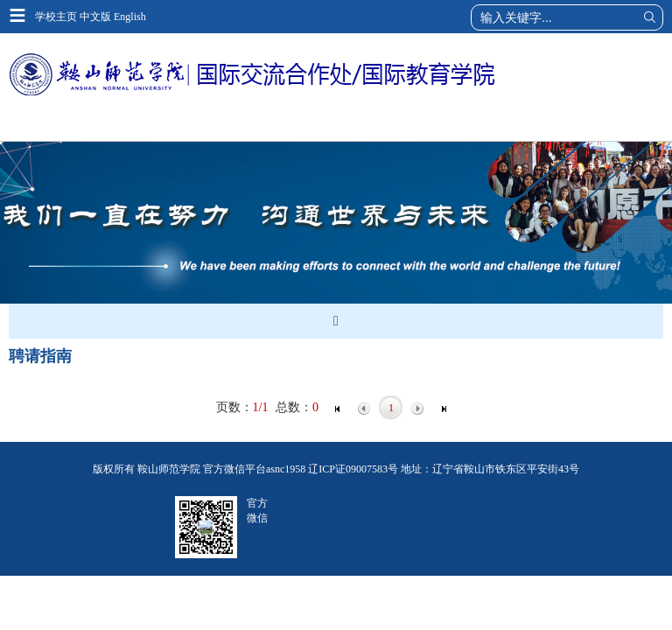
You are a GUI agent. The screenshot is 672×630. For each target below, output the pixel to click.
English (130, 17)
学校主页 (56, 17)
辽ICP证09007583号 (353, 469)
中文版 (95, 17)
